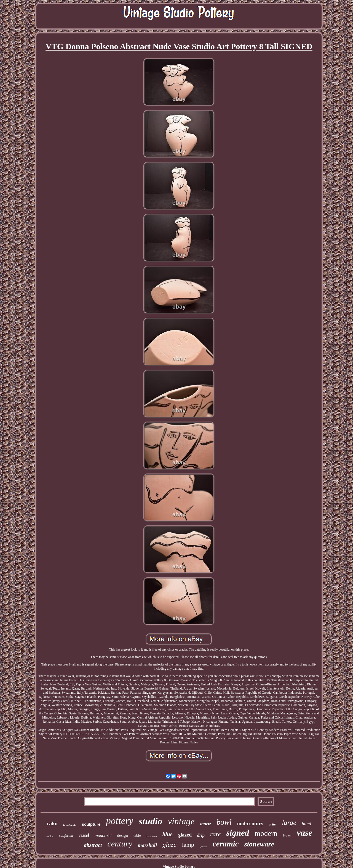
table (137, 836)
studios (49, 836)
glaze (169, 845)
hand (306, 824)
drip (201, 835)
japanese (152, 836)
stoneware (259, 844)
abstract (93, 845)
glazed (185, 835)
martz (206, 824)
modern (266, 833)
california (66, 836)
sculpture (91, 824)
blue (168, 834)
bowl (224, 822)
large (289, 823)
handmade (70, 825)
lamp (188, 845)
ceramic (226, 844)
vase (305, 833)
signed (238, 833)
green (203, 846)
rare (216, 834)
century (120, 844)
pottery (120, 821)
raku (52, 823)
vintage (181, 821)
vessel (84, 835)
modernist (103, 836)
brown (287, 836)
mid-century (250, 824)
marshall (147, 845)
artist (273, 824)
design (122, 835)
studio (150, 821)
